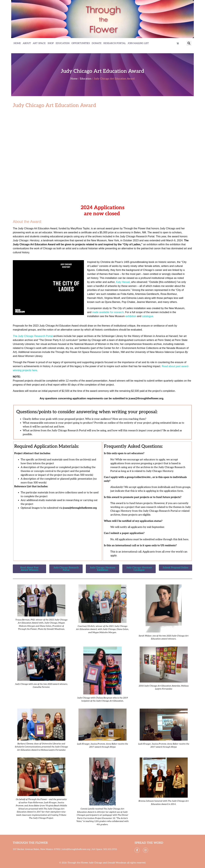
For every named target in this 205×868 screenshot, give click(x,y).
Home (17, 43)
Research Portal (115, 43)
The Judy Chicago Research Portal (33, 336)
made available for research (108, 312)
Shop (51, 43)
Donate (97, 43)
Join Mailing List (138, 43)
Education (63, 43)
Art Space (39, 43)
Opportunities (81, 43)
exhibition (131, 316)
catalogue (147, 316)
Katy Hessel (123, 282)
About (27, 43)
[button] (189, 43)
